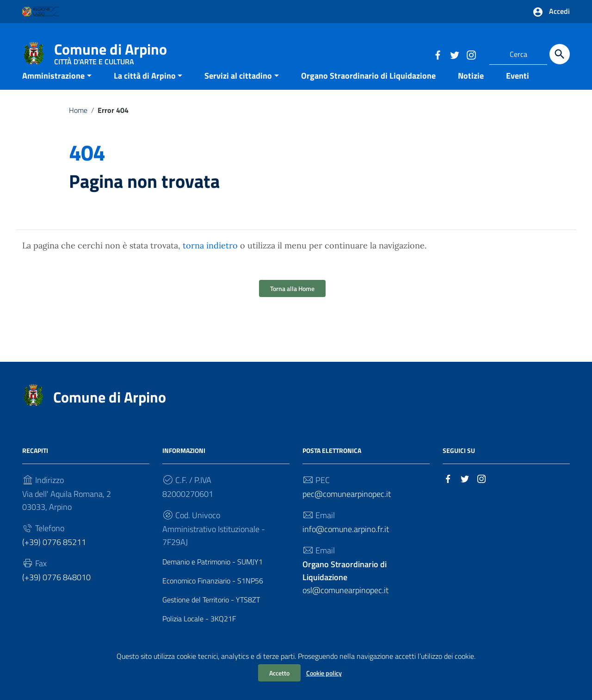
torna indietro (210, 260)
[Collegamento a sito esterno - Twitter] (454, 54)
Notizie (471, 90)
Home (78, 124)
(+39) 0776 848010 (56, 592)
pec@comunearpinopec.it (347, 508)
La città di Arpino (145, 90)
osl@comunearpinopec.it (345, 592)
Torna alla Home (292, 303)
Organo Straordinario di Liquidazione (368, 90)
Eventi (518, 90)
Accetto (279, 673)
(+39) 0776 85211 (54, 556)
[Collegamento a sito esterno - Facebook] (438, 54)
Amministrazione (53, 90)
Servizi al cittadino (238, 90)
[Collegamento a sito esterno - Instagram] (471, 54)
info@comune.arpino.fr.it (346, 543)
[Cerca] (560, 54)
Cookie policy (324, 673)
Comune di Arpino (111, 51)
